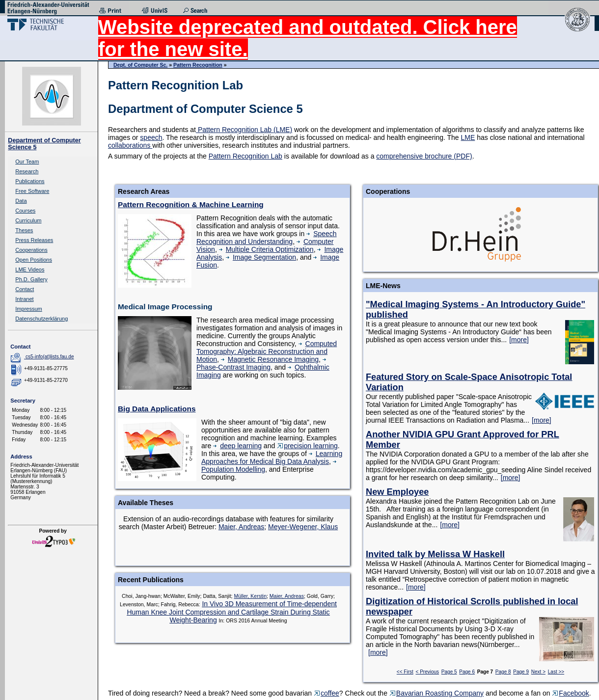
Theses (24, 230)
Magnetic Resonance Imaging (270, 359)
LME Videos (30, 269)
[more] (519, 340)
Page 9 (521, 672)
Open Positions (34, 260)
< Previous (428, 672)
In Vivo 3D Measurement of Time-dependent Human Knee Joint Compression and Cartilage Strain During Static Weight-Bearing (231, 612)
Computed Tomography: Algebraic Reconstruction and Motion (267, 351)
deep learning (237, 446)
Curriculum (28, 220)
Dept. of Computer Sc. (140, 65)
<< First (405, 672)
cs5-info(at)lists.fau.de (50, 357)
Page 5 (449, 672)
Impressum (28, 309)
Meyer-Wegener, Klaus (303, 527)
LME (468, 137)
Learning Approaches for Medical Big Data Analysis (272, 458)
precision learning (307, 446)
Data (21, 201)
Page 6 (467, 672)
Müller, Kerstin (250, 596)
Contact (25, 289)
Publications (30, 181)
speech (151, 137)
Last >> (556, 672)
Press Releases (34, 240)
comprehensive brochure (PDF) (424, 156)
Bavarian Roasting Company (436, 693)
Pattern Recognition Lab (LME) (244, 130)
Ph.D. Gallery (31, 279)
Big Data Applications (157, 409)
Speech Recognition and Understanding (267, 238)
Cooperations (31, 250)
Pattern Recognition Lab (245, 156)
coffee (327, 693)
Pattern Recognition (198, 65)
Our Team (27, 162)
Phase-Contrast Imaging (263, 364)
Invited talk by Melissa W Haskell (435, 554)
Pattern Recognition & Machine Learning (191, 204)
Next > (538, 672)
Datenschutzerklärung (41, 319)
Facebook (570, 693)
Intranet (24, 299)
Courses (25, 211)
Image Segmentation (261, 257)
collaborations (130, 145)
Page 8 (503, 672)
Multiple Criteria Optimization (266, 249)
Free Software (32, 191)
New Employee (397, 492)
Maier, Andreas (241, 527)
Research (27, 171)
